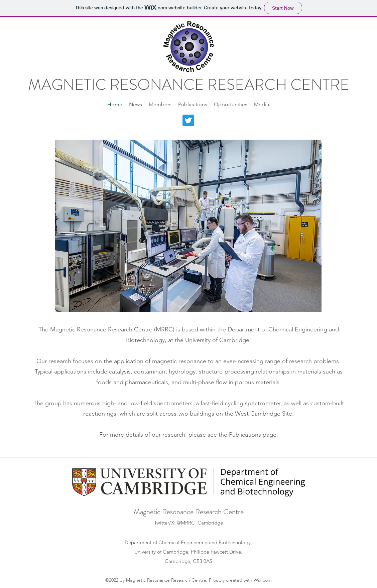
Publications (245, 435)
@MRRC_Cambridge (200, 523)
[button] (188, 226)
